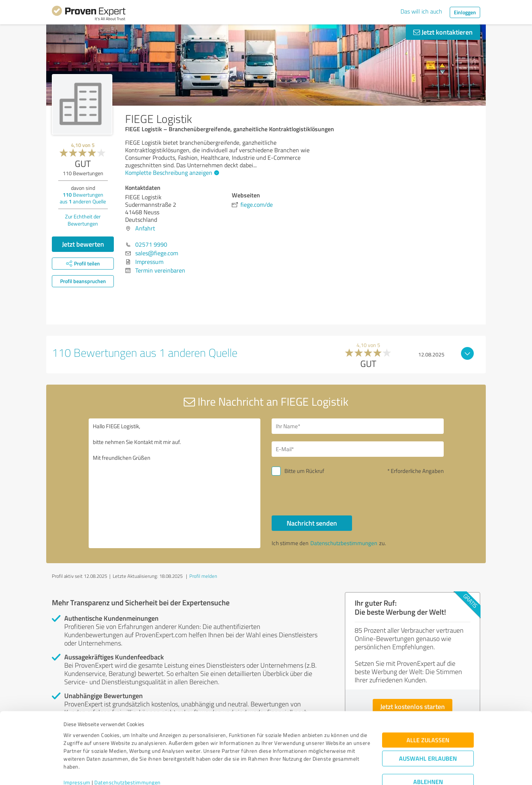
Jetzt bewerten (83, 244)
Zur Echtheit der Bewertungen (83, 220)
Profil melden (203, 576)
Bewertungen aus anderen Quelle (83, 198)
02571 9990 (151, 244)
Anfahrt (145, 228)
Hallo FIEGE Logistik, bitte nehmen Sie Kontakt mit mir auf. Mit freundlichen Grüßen (175, 483)
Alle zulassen (428, 707)
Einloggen (465, 12)
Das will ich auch (421, 11)
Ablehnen (428, 749)
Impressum (77, 750)
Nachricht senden (312, 523)
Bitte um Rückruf (304, 471)
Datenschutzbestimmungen (128, 750)
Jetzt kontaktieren (443, 32)
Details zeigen (319, 771)
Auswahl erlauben (428, 726)
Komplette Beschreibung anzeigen (171, 173)
